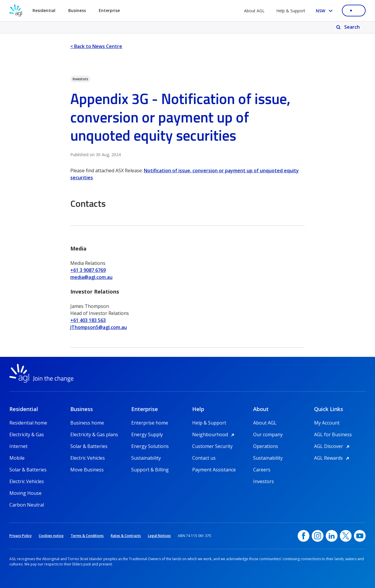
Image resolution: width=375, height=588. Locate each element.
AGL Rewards (333, 458)
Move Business (87, 470)
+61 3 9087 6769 (88, 270)
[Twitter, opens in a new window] (346, 536)
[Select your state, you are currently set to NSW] (325, 11)
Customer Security (212, 446)
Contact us (204, 458)
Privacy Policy (21, 536)
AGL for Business (333, 434)
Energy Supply (147, 434)
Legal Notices (159, 536)
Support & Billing (150, 470)
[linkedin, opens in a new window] (332, 536)
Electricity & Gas (27, 434)
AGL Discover (333, 446)
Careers (262, 470)
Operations (266, 446)
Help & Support (291, 11)
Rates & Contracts (126, 536)
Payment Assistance (214, 470)
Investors (264, 481)
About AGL (254, 11)
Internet (18, 446)
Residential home (28, 423)
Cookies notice (51, 536)
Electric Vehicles (27, 481)
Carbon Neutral (27, 505)
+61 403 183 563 (88, 320)
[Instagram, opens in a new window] (318, 536)
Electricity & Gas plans (94, 434)
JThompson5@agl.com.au (99, 327)
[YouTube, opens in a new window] (360, 536)
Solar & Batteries (28, 470)
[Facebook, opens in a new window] (304, 536)
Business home (87, 423)
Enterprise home (150, 423)
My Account (327, 423)
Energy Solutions (150, 446)
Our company (268, 434)
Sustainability (146, 458)
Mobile (17, 458)
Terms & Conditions (87, 536)
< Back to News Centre (96, 46)
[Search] (348, 27)
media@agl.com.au (91, 277)
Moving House (25, 493)
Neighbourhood (214, 434)
